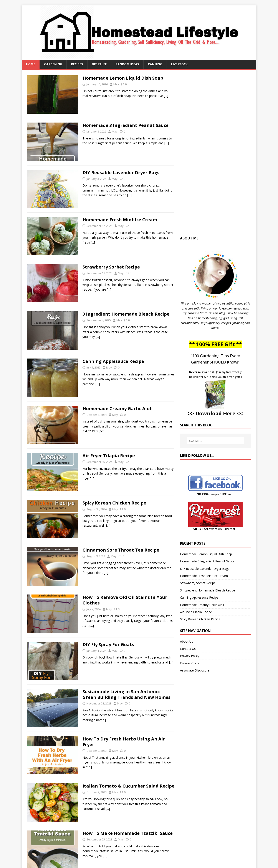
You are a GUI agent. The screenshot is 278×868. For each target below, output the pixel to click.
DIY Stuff (99, 64)
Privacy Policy (190, 656)
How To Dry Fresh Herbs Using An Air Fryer (124, 742)
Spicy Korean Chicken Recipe (114, 503)
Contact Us (188, 649)
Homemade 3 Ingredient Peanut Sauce (126, 125)
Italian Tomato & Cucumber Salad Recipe (128, 786)
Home (31, 64)
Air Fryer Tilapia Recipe (109, 456)
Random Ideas (127, 64)
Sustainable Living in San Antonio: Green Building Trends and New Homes (127, 694)
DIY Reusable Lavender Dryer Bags (121, 173)
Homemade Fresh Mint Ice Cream (120, 220)
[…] (166, 96)
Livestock (179, 64)
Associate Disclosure (195, 670)
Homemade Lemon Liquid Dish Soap (123, 78)
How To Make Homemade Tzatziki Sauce (128, 833)
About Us (187, 641)
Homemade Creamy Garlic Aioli (118, 409)
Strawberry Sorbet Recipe (111, 267)
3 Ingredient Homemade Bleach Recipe (126, 314)
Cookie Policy (189, 663)
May (116, 84)
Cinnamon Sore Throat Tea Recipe (121, 550)
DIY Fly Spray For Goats (108, 644)
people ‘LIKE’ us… (215, 494)
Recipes (77, 64)
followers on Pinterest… (215, 529)
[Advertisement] (215, 155)
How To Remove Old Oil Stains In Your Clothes (125, 600)
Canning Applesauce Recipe (113, 361)
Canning (155, 64)
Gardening (53, 64)
